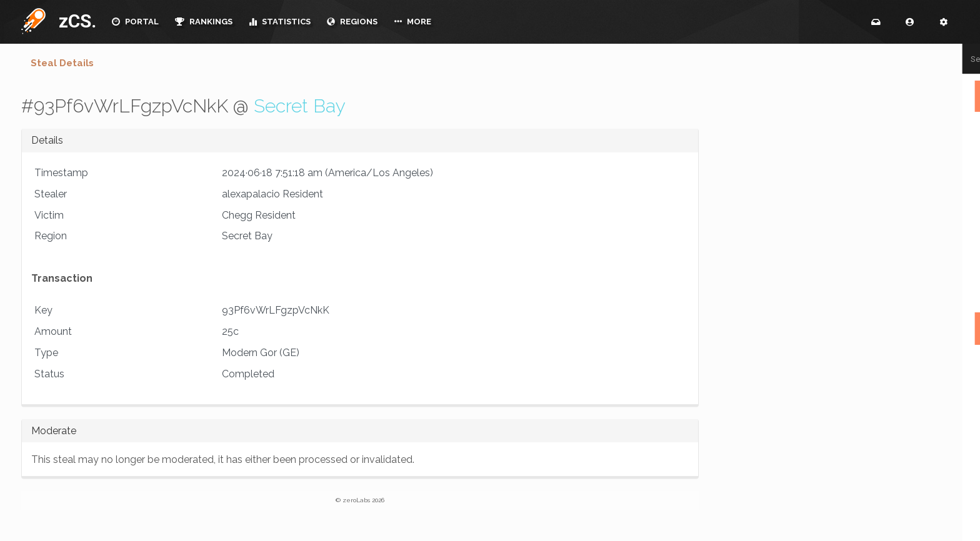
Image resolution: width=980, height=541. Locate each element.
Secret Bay (300, 106)
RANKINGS (204, 22)
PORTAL (135, 22)
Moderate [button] (54, 431)
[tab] (360, 141)
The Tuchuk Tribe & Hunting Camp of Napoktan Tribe (818, 251)
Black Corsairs (782, 186)
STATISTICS (280, 22)
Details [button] (47, 140)
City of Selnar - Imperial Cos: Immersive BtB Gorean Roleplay (811, 217)
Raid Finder (862, 290)
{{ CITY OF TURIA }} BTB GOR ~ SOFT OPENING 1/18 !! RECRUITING (818, 156)
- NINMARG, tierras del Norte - (806, 125)
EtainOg (770, 448)
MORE (412, 22)
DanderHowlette (784, 535)
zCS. (74, 21)
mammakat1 (947, 360)
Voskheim (950, 374)
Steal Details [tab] (62, 63)
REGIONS (352, 22)
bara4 (959, 404)
